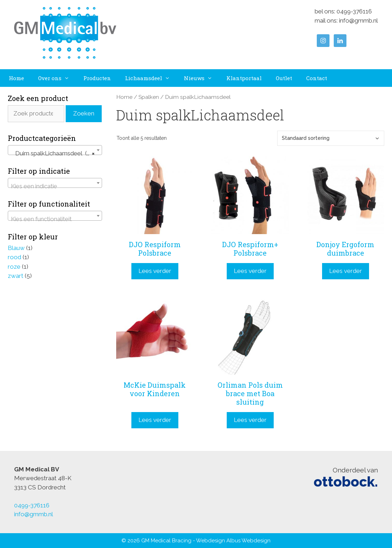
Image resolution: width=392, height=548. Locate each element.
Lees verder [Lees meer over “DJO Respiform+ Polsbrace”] (250, 271)
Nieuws (202, 78)
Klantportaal (244, 78)
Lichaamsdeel (151, 78)
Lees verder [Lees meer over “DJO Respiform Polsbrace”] (155, 271)
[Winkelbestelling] (331, 138)
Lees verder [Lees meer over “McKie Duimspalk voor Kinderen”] (155, 420)
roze (14, 267)
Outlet (284, 78)
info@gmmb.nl (358, 20)
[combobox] (55, 150)
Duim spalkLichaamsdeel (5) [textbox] (53, 153)
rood (14, 257)
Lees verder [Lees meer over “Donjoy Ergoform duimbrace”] (346, 271)
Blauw (16, 248)
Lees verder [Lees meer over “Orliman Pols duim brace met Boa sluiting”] (250, 420)
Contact (317, 78)
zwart (16, 276)
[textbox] (55, 186)
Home (16, 78)
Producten (97, 78)
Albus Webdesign (248, 541)
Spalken (149, 97)
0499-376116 (354, 11)
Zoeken (84, 113)
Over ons (57, 78)
